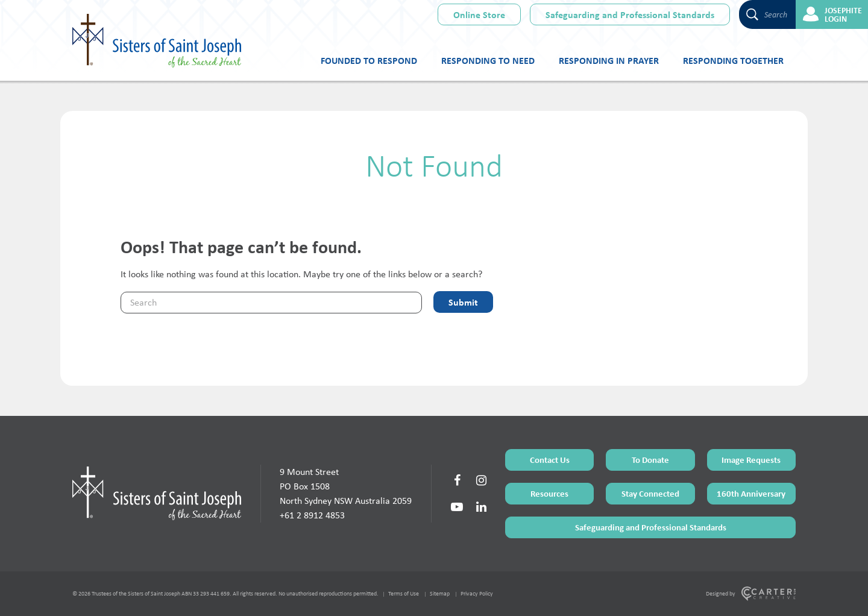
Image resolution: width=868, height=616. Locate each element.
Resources (549, 493)
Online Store (479, 14)
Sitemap (440, 593)
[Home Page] (157, 493)
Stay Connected (650, 493)
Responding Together (733, 60)
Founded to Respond (369, 60)
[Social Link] (457, 480)
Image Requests (751, 460)
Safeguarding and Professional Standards (630, 14)
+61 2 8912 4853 (312, 515)
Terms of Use (404, 593)
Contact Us (550, 460)
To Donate (650, 460)
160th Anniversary (751, 493)
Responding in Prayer (609, 60)
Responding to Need (488, 60)
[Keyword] (271, 303)
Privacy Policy (477, 593)
